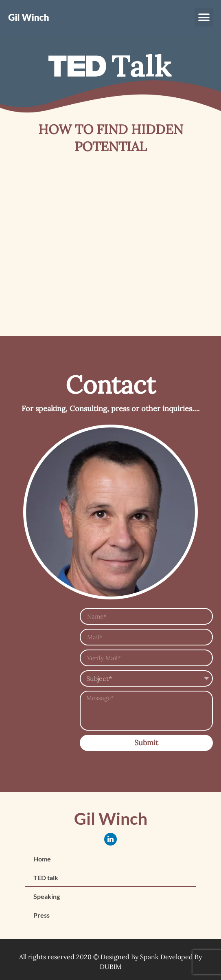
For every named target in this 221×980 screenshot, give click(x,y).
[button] (204, 17)
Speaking (47, 896)
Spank (149, 957)
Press (42, 915)
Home (42, 859)
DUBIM (111, 967)
